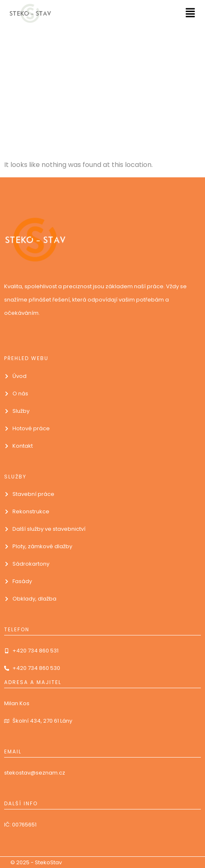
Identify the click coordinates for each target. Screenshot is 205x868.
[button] (190, 13)
